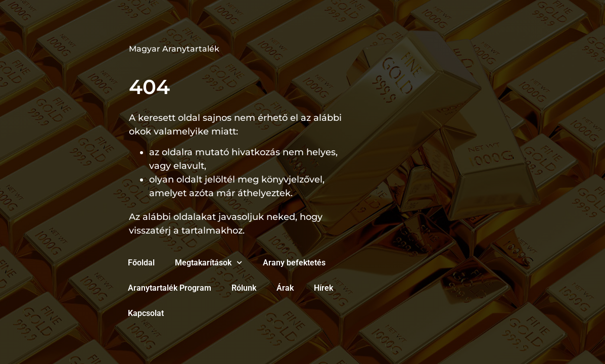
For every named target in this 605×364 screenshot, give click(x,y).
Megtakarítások (208, 263)
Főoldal (141, 263)
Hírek (323, 288)
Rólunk (244, 288)
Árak (285, 288)
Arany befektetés (294, 263)
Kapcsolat (146, 313)
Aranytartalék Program (170, 288)
